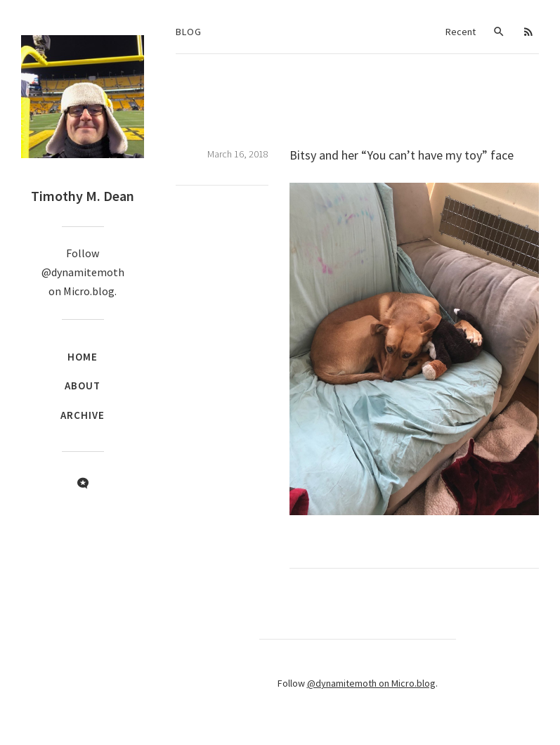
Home (83, 357)
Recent (461, 32)
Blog (189, 32)
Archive (83, 415)
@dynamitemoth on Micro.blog (371, 683)
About (83, 386)
